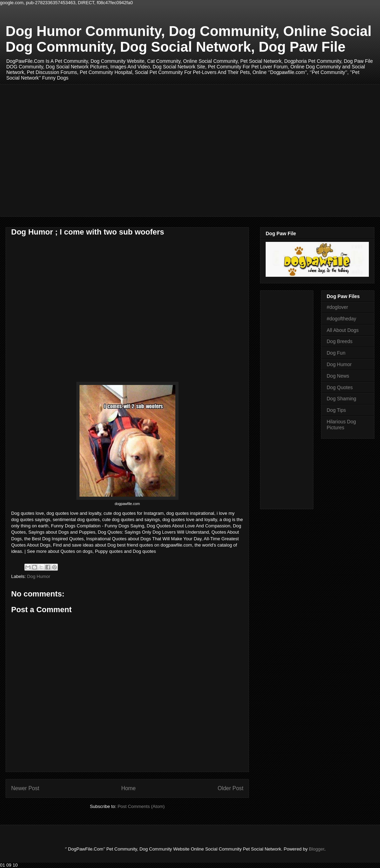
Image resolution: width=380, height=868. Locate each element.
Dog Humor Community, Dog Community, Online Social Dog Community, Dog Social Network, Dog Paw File (189, 39)
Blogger (317, 849)
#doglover (337, 307)
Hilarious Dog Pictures (341, 425)
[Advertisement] (65, 150)
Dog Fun (336, 353)
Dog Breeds (340, 341)
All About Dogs (343, 330)
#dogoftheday (341, 319)
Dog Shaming (341, 399)
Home (129, 788)
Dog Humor (39, 576)
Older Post (230, 788)
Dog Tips (336, 410)
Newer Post (25, 788)
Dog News (338, 376)
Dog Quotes (340, 387)
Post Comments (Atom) (141, 806)
